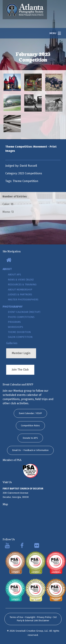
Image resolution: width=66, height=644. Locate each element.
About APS (14, 275)
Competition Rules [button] (30, 426)
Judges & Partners (20, 295)
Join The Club (20, 370)
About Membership (20, 290)
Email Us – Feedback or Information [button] (30, 450)
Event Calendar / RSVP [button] (30, 413)
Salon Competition (20, 337)
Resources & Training (22, 285)
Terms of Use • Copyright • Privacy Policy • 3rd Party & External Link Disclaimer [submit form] (33, 619)
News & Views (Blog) (21, 280)
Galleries (12, 343)
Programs (14, 322)
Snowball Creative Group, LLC (32, 631)
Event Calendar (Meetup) (24, 312)
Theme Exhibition (19, 332)
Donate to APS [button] (30, 438)
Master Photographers (23, 300)
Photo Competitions (21, 317)
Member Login (21, 353)
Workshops (15, 327)
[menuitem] (33, 260)
